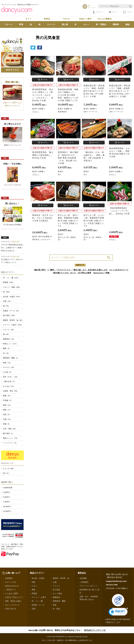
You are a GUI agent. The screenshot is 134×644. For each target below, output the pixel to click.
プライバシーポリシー (89, 586)
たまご (34, 586)
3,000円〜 (7, 492)
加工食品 (56, 590)
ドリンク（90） (9, 330)
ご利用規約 (84, 582)
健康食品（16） (9, 339)
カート (128, 12)
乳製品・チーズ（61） (11, 311)
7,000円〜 (7, 502)
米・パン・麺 (37, 601)
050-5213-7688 (112, 585)
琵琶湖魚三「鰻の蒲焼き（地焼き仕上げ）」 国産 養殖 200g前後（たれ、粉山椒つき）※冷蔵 (68, 158)
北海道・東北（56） (11, 391)
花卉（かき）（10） (11, 377)
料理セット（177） (10, 344)
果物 (33, 590)
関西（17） (7, 410)
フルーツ (9, 24)
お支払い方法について (14, 597)
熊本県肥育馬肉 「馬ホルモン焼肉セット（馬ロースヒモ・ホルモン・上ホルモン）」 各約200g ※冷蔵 (43, 95)
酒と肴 (65, 24)
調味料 (116, 24)
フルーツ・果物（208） (12, 287)
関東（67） (7, 396)
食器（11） (7, 363)
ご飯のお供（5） (9, 381)
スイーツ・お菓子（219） (13, 325)
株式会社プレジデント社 (95, 630)
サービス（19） (9, 367)
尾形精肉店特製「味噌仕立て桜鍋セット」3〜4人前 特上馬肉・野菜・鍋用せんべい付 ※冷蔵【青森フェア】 (68, 95)
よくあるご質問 (11, 593)
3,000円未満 (8, 488)
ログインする (11, 582)
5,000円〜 (7, 497)
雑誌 (128, 24)
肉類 (33, 582)
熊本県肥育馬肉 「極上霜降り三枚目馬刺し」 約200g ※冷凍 (43, 155)
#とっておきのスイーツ (119, 270)
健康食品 (56, 597)
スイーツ (51, 24)
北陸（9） (7, 414)
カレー (86, 24)
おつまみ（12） (9, 386)
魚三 (60, 175)
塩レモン (6, 473)
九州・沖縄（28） (10, 429)
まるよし (36, 112)
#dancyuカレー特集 (101, 273)
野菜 (21, 24)
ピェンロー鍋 (8, 468)
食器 (55, 605)
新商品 (47, 19)
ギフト (29, 19)
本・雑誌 (56, 609)
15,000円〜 (7, 511)
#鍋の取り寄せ (40, 270)
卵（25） (6, 306)
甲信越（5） (8, 400)
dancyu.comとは (12, 586)
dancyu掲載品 (105, 19)
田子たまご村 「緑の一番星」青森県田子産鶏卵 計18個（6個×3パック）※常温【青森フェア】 (68, 221)
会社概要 (83, 578)
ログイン (98, 12)
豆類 (33, 609)
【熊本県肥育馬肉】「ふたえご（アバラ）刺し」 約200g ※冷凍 (119, 211)
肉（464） (7, 292)
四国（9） (7, 424)
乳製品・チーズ (38, 605)
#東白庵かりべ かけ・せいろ (64, 273)
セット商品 (57, 593)
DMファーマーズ (90, 112)
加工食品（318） (9, 315)
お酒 (55, 582)
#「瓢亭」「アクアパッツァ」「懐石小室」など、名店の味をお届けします (78, 270)
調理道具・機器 (59, 601)
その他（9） (8, 372)
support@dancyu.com (116, 581)
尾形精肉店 (62, 112)
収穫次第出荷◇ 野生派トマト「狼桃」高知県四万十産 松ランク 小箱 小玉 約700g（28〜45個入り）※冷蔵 (120, 91)
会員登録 (9, 578)
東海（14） (7, 405)
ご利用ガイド (11, 590)
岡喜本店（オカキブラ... (42, 240)
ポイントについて (12, 605)
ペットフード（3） (10, 443)
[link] (118, 612)
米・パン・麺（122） (11, 278)
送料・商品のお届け (13, 601)
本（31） (6, 353)
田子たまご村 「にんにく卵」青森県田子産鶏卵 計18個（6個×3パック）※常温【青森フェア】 (94, 221)
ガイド (113, 12)
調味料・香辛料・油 (61, 578)
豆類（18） (7, 301)
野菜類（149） (9, 282)
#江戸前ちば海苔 (84, 273)
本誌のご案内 (85, 19)
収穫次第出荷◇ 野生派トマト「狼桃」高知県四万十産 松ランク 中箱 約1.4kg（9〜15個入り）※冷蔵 (94, 91)
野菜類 (34, 593)
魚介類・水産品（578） (12, 297)
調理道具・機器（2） (11, 358)
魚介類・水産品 (38, 578)
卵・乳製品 (101, 24)
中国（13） (7, 419)
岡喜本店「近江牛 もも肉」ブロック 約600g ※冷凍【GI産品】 (43, 218)
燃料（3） (7, 348)
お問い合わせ (11, 609)
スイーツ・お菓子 (39, 597)
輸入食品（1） (9, 433)
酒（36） (6, 334)
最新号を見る (12, 70)
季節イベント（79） (11, 438)
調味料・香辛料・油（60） (13, 320)
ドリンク (56, 586)
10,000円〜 (7, 507)
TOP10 (66, 19)
